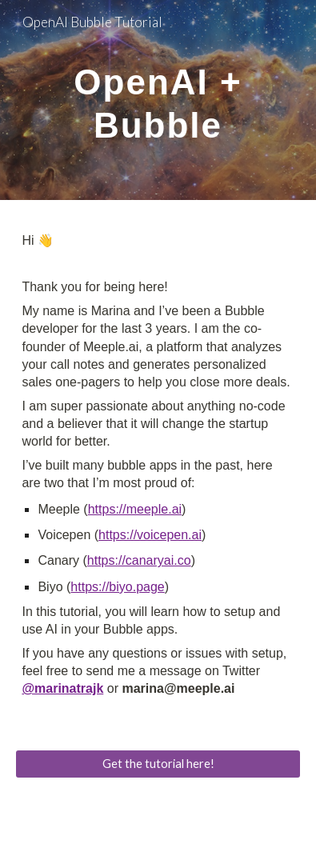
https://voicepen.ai (150, 535)
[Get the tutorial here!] (158, 763)
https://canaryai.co (139, 560)
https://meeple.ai (135, 509)
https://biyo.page (117, 587)
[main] (158, 100)
